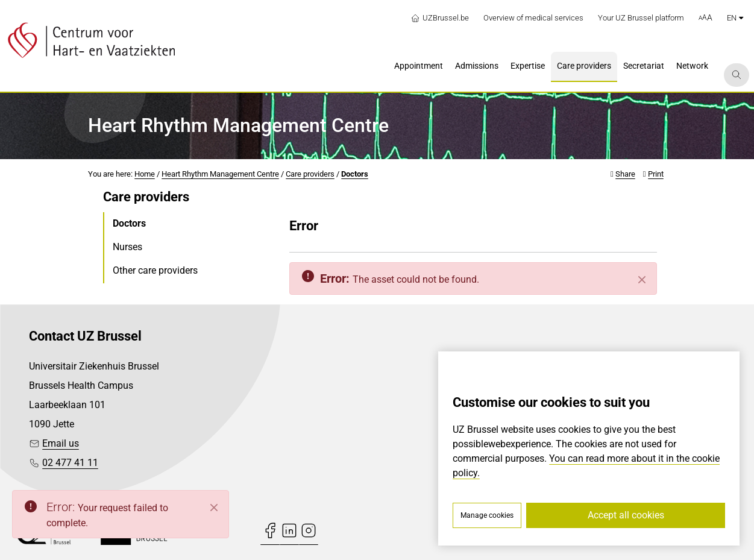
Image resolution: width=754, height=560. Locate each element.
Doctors (355, 174)
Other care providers (155, 270)
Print (656, 174)
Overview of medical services (533, 18)
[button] (705, 18)
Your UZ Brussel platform (641, 18)
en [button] (735, 18)
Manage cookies (487, 515)
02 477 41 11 (70, 463)
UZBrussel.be (440, 18)
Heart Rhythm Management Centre (220, 174)
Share (625, 174)
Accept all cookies (626, 515)
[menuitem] (419, 67)
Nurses (127, 247)
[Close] (642, 280)
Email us (61, 443)
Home (145, 174)
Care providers (310, 174)
